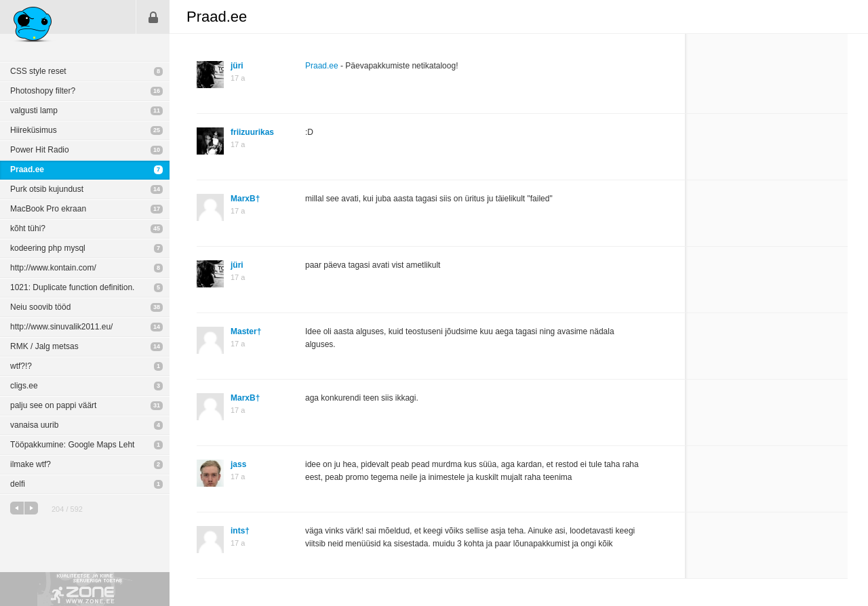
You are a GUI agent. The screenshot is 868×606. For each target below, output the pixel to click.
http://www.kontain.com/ (53, 268)
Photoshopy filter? (43, 91)
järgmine (31, 508)
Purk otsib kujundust (47, 189)
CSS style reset (38, 71)
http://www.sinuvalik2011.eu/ (61, 327)
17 (157, 209)
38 (157, 307)
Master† (246, 331)
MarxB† (245, 199)
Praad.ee (27, 169)
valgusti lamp (34, 110)
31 (157, 405)
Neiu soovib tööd (40, 307)
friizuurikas (252, 132)
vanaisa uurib (34, 425)
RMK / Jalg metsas (44, 346)
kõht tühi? (28, 228)
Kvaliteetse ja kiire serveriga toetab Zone (85, 589)
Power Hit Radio (40, 150)
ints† (240, 531)
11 (157, 110)
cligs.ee (24, 386)
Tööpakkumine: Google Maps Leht (72, 445)
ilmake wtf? (31, 464)
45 (157, 228)
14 (157, 189)
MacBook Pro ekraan (48, 209)
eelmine (17, 508)
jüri (237, 66)
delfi (18, 484)
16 (157, 91)
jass (238, 464)
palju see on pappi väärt (53, 405)
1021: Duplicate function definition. (72, 287)
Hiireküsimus (34, 130)
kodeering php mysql (48, 248)
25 (157, 130)
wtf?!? (21, 366)
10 (157, 150)
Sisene (153, 17)
